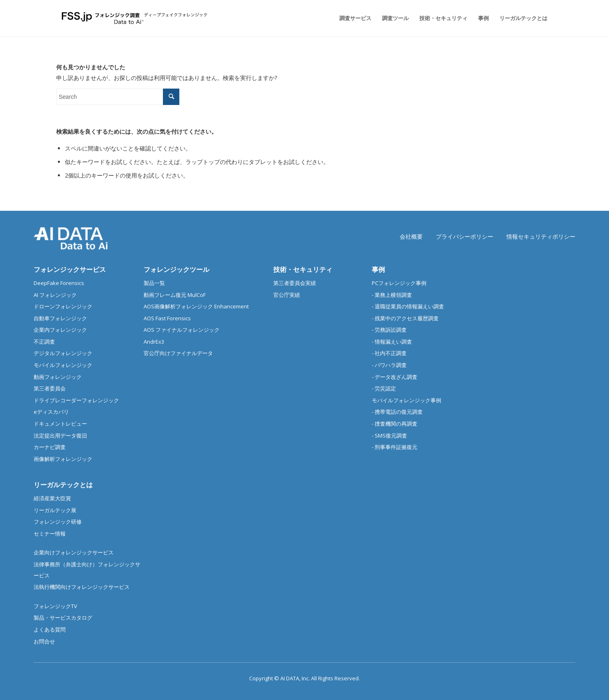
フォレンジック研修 (58, 522)
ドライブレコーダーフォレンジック (76, 400)
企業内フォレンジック (60, 330)
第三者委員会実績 (295, 283)
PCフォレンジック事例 (399, 283)
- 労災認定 (384, 388)
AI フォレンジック (55, 295)
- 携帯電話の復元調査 (397, 412)
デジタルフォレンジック (63, 353)
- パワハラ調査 (389, 365)
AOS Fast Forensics (167, 318)
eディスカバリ (51, 412)
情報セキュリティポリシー (541, 236)
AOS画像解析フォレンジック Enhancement (196, 306)
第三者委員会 (50, 388)
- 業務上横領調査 (392, 295)
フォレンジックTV (55, 606)
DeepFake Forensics (59, 283)
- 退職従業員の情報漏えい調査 (408, 306)
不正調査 (44, 342)
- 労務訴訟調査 (389, 330)
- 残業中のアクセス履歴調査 (405, 318)
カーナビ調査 (50, 447)
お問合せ (44, 641)
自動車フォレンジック (60, 318)
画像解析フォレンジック (63, 459)
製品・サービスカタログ (63, 618)
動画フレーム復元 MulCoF (175, 295)
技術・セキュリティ (303, 269)
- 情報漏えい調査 (392, 342)
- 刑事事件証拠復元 (395, 447)
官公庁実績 (287, 295)
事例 (378, 269)
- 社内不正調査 (389, 353)
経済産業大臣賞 (52, 498)
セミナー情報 (50, 534)
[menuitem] (355, 18)
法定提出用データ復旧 (60, 436)
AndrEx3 (154, 342)
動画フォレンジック (58, 377)
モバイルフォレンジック (63, 365)
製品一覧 (154, 283)
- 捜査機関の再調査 (395, 424)
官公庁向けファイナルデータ (178, 353)
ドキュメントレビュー (60, 424)
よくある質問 (50, 629)
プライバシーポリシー (465, 236)
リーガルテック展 (55, 510)
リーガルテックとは (63, 485)
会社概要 (411, 236)
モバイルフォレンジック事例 (406, 400)
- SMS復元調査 (389, 436)
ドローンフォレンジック (63, 306)
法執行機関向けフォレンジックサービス (82, 587)
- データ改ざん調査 (395, 377)
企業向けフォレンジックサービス (74, 552)
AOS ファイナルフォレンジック (182, 330)
